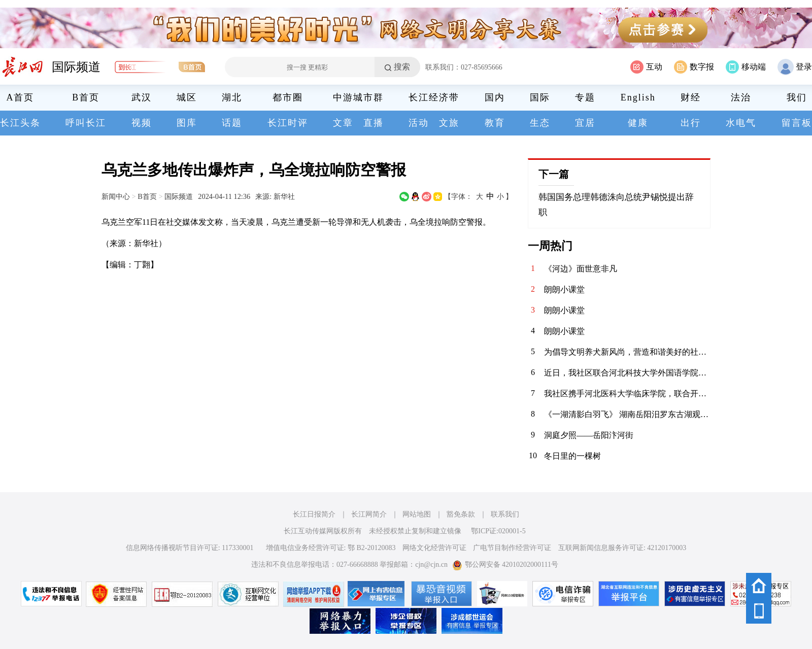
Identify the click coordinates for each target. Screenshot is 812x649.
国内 (495, 97)
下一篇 (554, 174)
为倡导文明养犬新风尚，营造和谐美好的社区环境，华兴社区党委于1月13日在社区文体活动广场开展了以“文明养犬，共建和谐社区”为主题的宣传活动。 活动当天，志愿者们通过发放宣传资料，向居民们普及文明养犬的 (627, 352)
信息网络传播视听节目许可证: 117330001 (190, 548)
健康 (638, 123)
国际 (540, 97)
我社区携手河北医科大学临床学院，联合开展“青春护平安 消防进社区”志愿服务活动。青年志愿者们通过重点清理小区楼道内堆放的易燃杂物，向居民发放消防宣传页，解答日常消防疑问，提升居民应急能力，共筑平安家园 (627, 394)
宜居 (585, 123)
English (638, 97)
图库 (187, 123)
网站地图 (417, 514)
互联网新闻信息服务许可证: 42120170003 (622, 548)
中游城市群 (358, 97)
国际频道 (76, 67)
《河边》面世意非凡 (581, 269)
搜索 (402, 67)
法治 (741, 97)
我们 (797, 97)
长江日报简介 (314, 514)
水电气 (741, 123)
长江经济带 (434, 97)
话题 (232, 123)
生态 (540, 123)
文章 (343, 123)
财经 (691, 97)
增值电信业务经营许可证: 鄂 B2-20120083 (331, 548)
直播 (374, 123)
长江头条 (20, 123)
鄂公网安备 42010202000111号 (505, 565)
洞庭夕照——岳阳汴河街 (589, 435)
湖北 (232, 97)
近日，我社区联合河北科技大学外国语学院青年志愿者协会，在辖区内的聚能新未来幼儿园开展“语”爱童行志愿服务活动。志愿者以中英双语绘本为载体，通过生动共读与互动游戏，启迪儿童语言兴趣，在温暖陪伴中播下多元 (627, 373)
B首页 (86, 97)
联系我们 (505, 514)
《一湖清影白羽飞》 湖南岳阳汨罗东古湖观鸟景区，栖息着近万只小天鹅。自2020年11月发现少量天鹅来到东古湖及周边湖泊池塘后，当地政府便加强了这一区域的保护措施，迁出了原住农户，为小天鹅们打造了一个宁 (627, 414)
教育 (495, 123)
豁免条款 (461, 514)
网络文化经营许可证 (434, 548)
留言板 (797, 123)
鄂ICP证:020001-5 (498, 531)
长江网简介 (369, 514)
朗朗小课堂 (564, 289)
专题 (585, 97)
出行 (691, 123)
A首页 (21, 97)
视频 (142, 123)
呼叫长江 (86, 123)
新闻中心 (116, 196)
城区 (187, 97)
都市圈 (288, 97)
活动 (419, 123)
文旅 (449, 123)
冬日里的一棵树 (572, 456)
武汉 (142, 97)
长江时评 (288, 123)
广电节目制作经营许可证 (512, 548)
